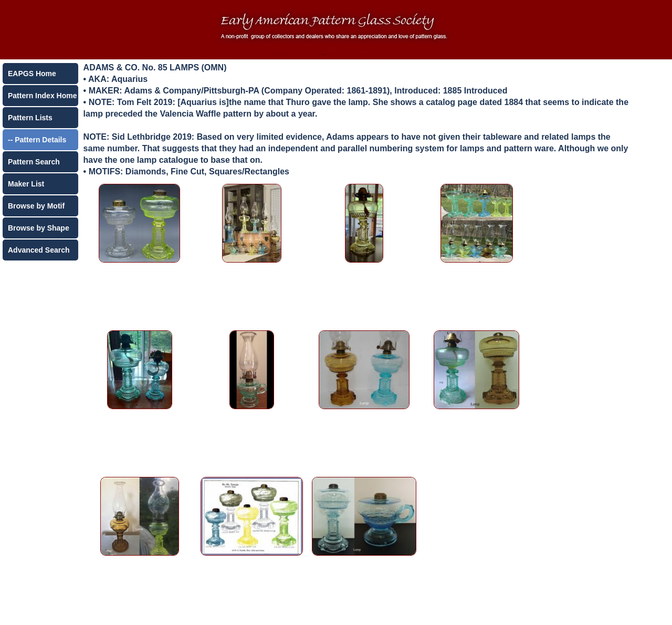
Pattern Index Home (42, 96)
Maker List (26, 184)
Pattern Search (34, 162)
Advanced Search (39, 250)
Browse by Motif (36, 206)
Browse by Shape (39, 228)
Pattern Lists (30, 118)
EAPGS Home (32, 74)
